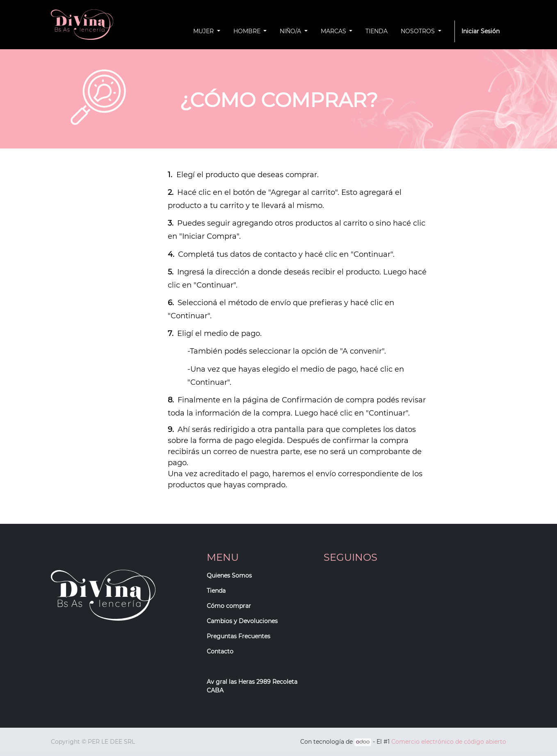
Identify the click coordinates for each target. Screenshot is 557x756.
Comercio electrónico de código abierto (449, 742)
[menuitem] (377, 31)
